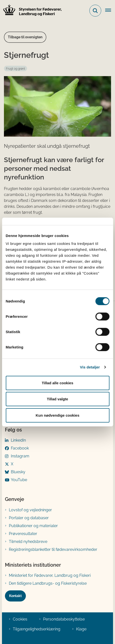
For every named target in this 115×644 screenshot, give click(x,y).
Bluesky (18, 472)
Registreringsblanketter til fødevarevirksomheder (53, 549)
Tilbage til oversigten (25, 37)
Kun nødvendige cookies (58, 415)
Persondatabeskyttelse (64, 619)
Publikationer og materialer (33, 526)
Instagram (20, 456)
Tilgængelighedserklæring (37, 629)
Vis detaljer (90, 367)
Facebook (20, 448)
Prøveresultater (23, 534)
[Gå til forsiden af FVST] (31, 11)
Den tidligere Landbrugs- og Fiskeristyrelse (48, 583)
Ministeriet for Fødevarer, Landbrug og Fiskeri (50, 575)
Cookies (20, 619)
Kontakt (15, 596)
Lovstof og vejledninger (30, 510)
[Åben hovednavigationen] (110, 11)
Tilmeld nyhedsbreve (28, 542)
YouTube (19, 480)
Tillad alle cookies (57, 383)
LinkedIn (18, 440)
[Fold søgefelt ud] (95, 11)
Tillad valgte (57, 399)
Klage (81, 629)
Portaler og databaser (29, 518)
